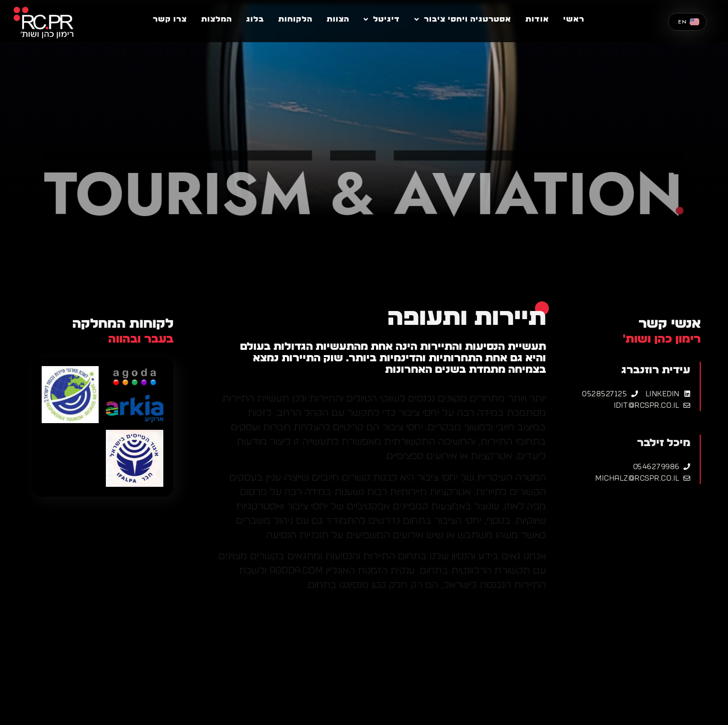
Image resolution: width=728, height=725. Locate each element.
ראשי (574, 19)
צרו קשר (170, 19)
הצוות (338, 19)
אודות (537, 19)
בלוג (255, 19)
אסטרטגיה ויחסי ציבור (463, 19)
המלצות (216, 19)
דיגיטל (382, 19)
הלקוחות (295, 19)
